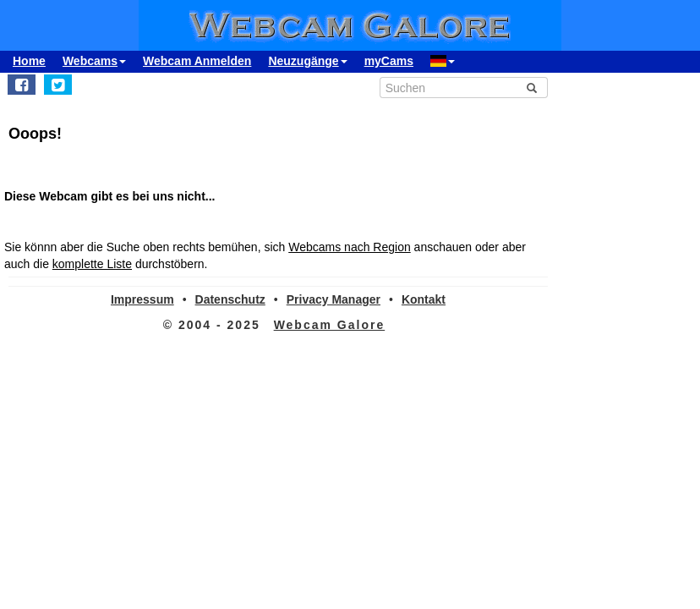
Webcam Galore (330, 325)
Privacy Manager (334, 299)
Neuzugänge (307, 61)
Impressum (142, 299)
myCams (389, 61)
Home (29, 61)
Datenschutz (230, 299)
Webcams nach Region (349, 247)
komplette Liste (92, 264)
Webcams (94, 61)
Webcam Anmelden (197, 61)
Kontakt (424, 299)
